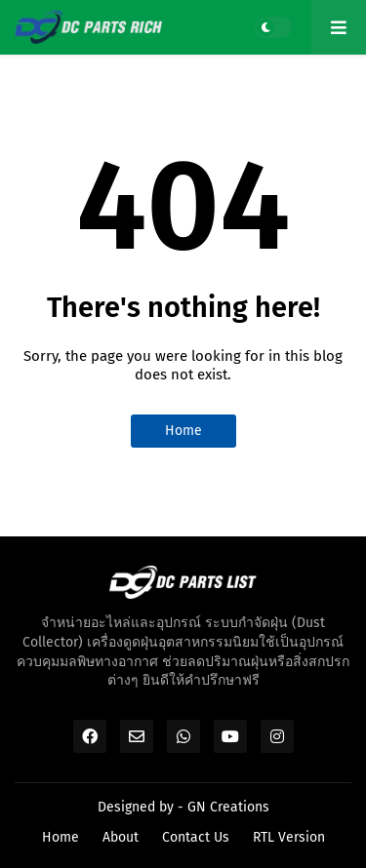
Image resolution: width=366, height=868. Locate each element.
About (121, 837)
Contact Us (196, 837)
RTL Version (289, 837)
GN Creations (228, 807)
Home (183, 431)
